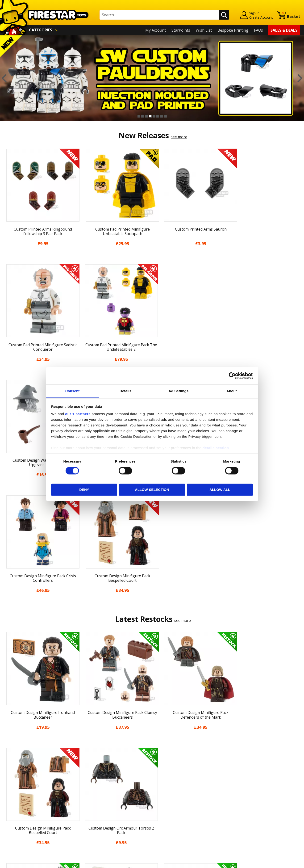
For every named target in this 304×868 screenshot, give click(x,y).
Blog (8, 787)
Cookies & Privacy (19, 808)
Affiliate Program (93, 819)
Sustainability (16, 821)
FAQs (258, 30)
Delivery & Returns (20, 794)
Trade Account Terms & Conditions (109, 811)
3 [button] (146, 116)
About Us (12, 774)
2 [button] (143, 116)
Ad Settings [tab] (179, 391)
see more (179, 137)
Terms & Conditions (21, 801)
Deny (84, 490)
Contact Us (87, 760)
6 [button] (158, 116)
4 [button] (150, 116)
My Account (156, 30)
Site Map (12, 828)
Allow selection (152, 490)
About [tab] (232, 391)
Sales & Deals (284, 30)
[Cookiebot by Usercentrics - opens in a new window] (232, 376)
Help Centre (88, 768)
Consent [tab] (73, 391)
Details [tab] (125, 391)
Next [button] (300, 78)
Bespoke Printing (233, 30)
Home (9, 760)
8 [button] (165, 116)
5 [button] (154, 116)
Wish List (204, 30)
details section (216, 448)
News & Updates (18, 780)
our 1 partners (78, 414)
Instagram (188, 779)
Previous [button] (4, 78)
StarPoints (181, 30)
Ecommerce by (283, 863)
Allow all (220, 490)
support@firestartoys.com (101, 783)
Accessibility (14, 814)
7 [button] (162, 116)
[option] (152, 78)
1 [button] (139, 116)
